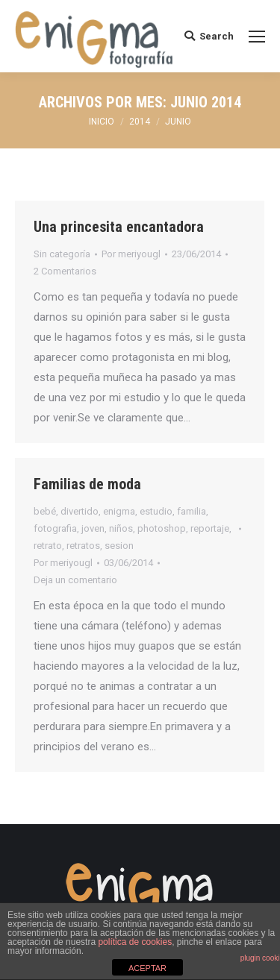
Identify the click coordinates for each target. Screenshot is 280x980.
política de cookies (135, 942)
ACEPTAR (147, 968)
